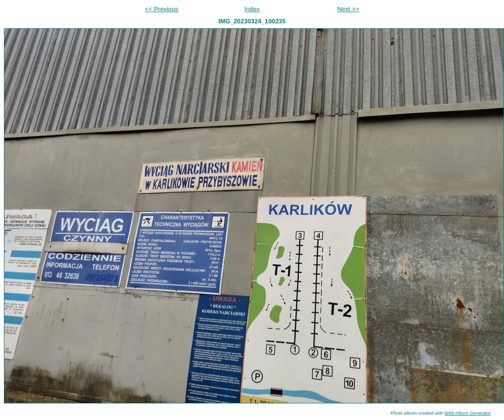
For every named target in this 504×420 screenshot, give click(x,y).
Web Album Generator (468, 413)
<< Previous (161, 9)
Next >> (348, 9)
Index (252, 9)
